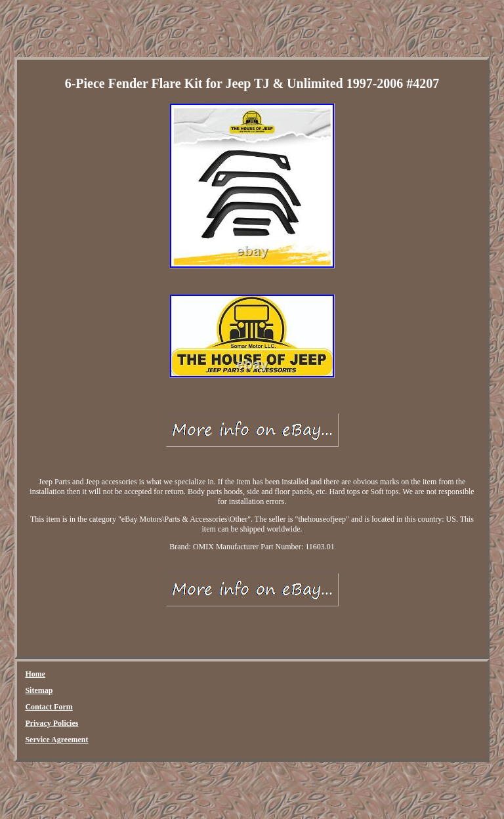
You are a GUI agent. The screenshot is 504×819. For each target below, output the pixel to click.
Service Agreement (56, 740)
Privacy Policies (52, 723)
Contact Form (49, 707)
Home (35, 674)
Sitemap (39, 690)
